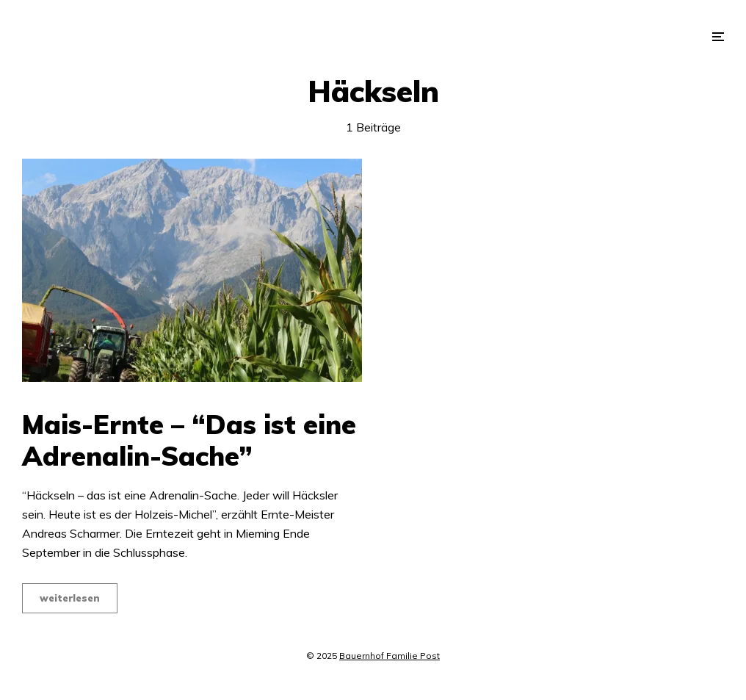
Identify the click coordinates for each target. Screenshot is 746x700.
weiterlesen (70, 598)
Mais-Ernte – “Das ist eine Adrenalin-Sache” (189, 440)
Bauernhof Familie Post (390, 656)
